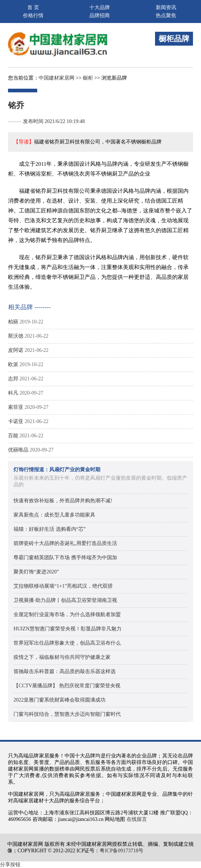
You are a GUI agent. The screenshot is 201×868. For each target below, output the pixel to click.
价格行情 (33, 16)
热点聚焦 (166, 16)
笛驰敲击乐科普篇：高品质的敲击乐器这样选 (65, 671)
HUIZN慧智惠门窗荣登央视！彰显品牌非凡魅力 (67, 629)
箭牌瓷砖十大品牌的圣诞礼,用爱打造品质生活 (65, 543)
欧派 (13, 364)
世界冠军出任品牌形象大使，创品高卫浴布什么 (67, 643)
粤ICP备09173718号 (121, 851)
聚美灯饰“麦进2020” (36, 572)
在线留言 (137, 819)
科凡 (13, 393)
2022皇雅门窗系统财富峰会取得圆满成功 (59, 700)
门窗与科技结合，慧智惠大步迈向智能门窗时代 (67, 714)
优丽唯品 (18, 450)
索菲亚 (16, 407)
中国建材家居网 (57, 78)
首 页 (33, 7)
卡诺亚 (16, 421)
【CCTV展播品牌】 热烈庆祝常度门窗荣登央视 (67, 686)
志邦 (13, 379)
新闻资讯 (166, 7)
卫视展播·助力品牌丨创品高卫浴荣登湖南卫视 (65, 600)
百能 (13, 436)
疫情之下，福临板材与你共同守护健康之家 (62, 657)
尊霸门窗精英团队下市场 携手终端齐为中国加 (65, 558)
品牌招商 (100, 16)
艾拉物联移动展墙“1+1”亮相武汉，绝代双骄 (63, 586)
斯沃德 (16, 336)
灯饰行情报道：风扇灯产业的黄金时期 (57, 470)
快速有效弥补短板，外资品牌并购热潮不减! (63, 501)
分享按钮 (10, 865)
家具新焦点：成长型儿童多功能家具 (54, 515)
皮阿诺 (16, 350)
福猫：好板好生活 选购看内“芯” (50, 529)
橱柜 (88, 78)
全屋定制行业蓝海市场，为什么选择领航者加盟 (67, 614)
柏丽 (13, 322)
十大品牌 (100, 7)
